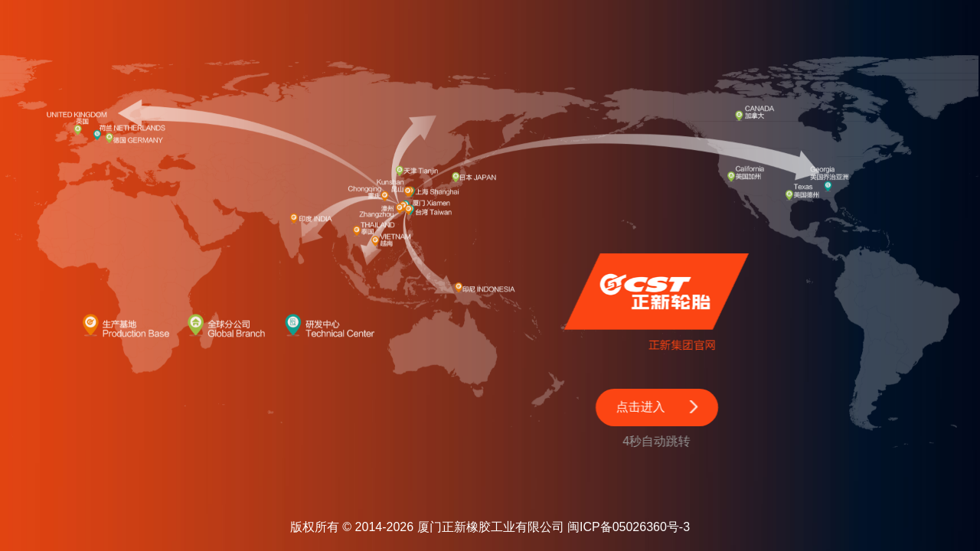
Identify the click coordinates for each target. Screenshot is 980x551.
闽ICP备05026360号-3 (629, 527)
